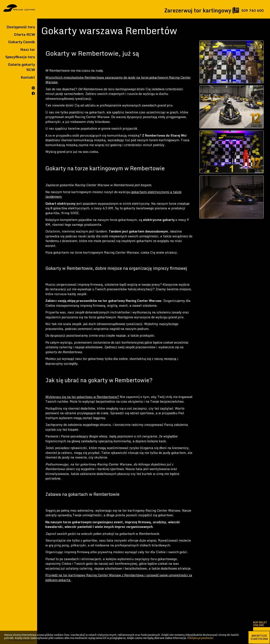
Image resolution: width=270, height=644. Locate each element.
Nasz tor (28, 50)
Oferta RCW (24, 35)
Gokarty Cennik (22, 42)
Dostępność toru (21, 27)
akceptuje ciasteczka (259, 637)
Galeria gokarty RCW (22, 67)
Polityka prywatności (200, 638)
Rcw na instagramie (33, 88)
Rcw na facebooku (33, 93)
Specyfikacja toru (20, 57)
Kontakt (28, 77)
